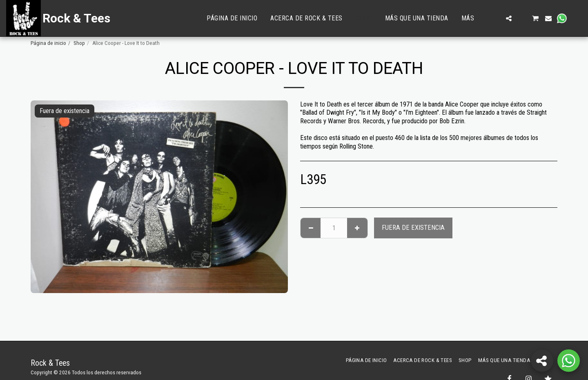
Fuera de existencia (413, 228)
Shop (79, 43)
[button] (496, 18)
